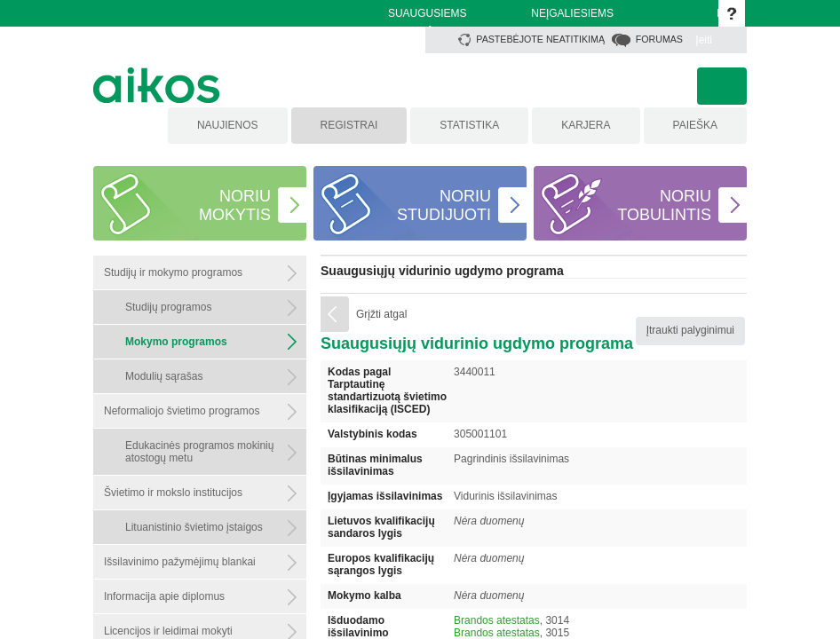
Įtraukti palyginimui (690, 330)
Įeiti (704, 40)
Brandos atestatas (497, 620)
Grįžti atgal (381, 314)
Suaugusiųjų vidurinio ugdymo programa (442, 271)
